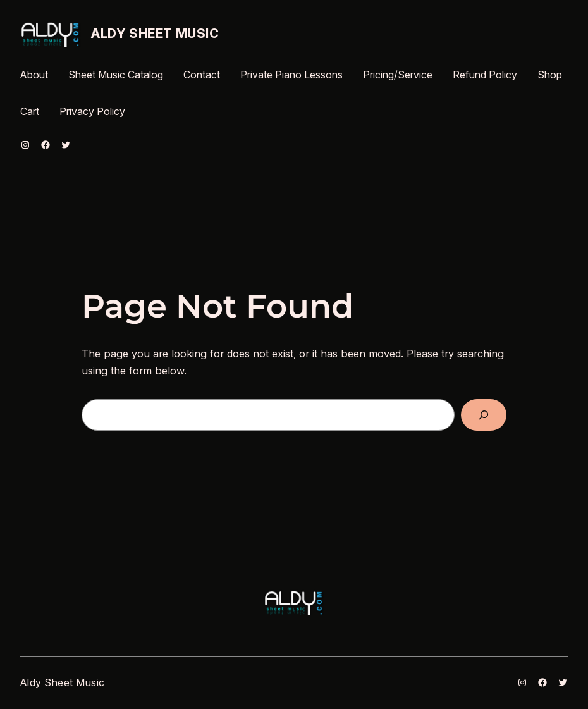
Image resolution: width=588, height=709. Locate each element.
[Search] (484, 415)
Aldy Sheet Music (155, 34)
